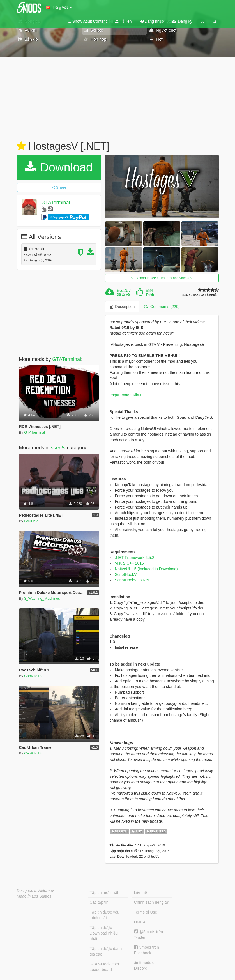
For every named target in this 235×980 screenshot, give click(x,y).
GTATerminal (56, 203)
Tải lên (124, 21)
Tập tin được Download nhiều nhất (104, 933)
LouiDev (31, 521)
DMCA (140, 922)
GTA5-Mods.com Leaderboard (104, 967)
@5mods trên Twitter (148, 934)
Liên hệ (140, 892)
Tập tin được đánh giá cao (106, 951)
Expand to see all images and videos (162, 278)
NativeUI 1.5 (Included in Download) (146, 569)
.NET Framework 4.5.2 (135, 558)
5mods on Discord (145, 965)
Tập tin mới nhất (104, 892)
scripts (58, 448)
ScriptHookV (126, 574)
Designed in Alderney (35, 891)
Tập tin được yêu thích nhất (105, 915)
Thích (150, 295)
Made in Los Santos (34, 896)
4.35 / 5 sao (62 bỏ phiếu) (200, 295)
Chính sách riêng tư (151, 902)
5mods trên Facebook (147, 950)
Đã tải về (123, 295)
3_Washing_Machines (42, 598)
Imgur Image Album (127, 395)
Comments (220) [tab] (162, 307)
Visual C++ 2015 (129, 563)
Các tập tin (99, 902)
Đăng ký (182, 21)
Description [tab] (122, 307)
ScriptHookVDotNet (132, 580)
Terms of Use (146, 912)
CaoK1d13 (33, 676)
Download (59, 167)
